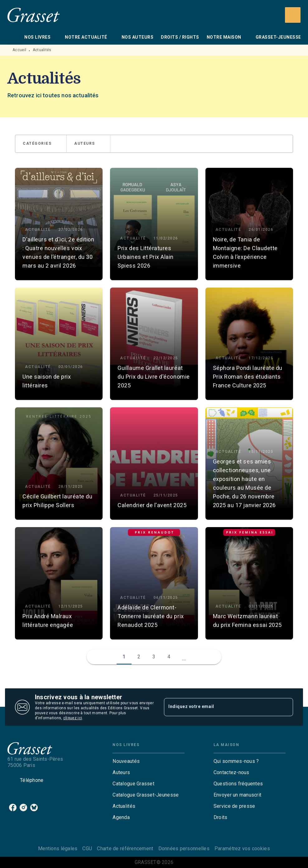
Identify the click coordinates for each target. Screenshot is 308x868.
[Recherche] (293, 15)
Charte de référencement (125, 849)
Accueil (19, 50)
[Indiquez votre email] (221, 707)
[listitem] (13, 807)
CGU (87, 849)
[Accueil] (34, 15)
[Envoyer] (286, 707)
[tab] (14, 37)
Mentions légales (58, 849)
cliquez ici (73, 718)
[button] (41, 144)
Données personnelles (184, 849)
